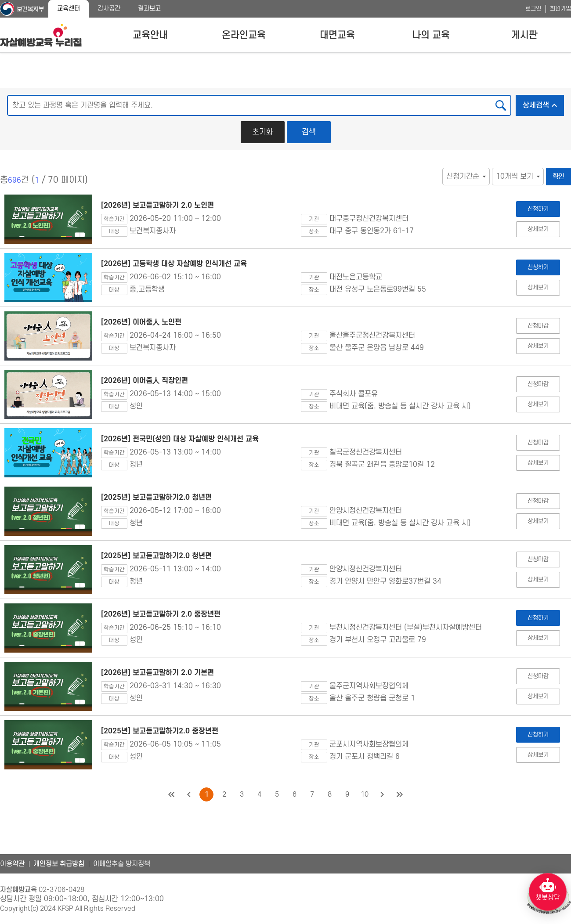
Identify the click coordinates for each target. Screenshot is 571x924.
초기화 (262, 132)
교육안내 (150, 35)
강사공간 (109, 9)
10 (365, 794)
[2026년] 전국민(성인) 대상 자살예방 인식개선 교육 (180, 439)
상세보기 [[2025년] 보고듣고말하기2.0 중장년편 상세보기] (538, 755)
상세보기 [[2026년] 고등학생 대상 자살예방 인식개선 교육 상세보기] (538, 287)
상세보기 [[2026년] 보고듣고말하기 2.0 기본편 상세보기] (538, 696)
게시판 (524, 35)
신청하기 (538, 209)
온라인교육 (244, 35)
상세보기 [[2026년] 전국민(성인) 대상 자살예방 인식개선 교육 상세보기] (538, 463)
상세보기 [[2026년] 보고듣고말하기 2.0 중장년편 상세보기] (538, 638)
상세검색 (543, 103)
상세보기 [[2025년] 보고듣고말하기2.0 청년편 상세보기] (538, 521)
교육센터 (69, 9)
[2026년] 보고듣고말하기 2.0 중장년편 (161, 614)
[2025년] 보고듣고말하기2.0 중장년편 (160, 731)
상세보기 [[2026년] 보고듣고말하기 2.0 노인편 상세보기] (538, 229)
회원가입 (560, 9)
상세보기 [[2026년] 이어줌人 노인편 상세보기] (538, 346)
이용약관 (12, 864)
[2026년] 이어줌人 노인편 (141, 322)
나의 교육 (431, 35)
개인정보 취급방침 (59, 864)
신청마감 (538, 326)
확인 (559, 177)
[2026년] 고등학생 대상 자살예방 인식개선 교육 (174, 264)
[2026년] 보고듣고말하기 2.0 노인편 (157, 206)
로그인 (533, 9)
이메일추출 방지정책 (122, 864)
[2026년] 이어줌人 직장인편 (145, 381)
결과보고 (149, 9)
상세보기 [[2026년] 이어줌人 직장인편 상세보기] (538, 404)
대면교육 (337, 35)
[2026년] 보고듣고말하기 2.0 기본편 (157, 673)
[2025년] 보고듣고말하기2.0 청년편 (156, 498)
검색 (309, 132)
